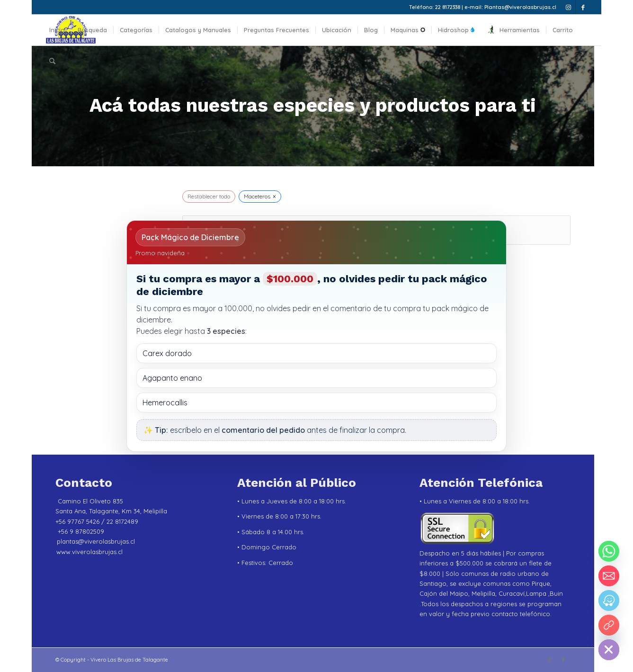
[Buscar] (52, 61)
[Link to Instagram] (568, 7)
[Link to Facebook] (583, 7)
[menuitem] (57, 30)
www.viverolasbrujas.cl (89, 552)
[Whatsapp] (609, 551)
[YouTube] (609, 625)
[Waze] (609, 600)
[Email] (609, 576)
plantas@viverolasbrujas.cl (96, 541)
